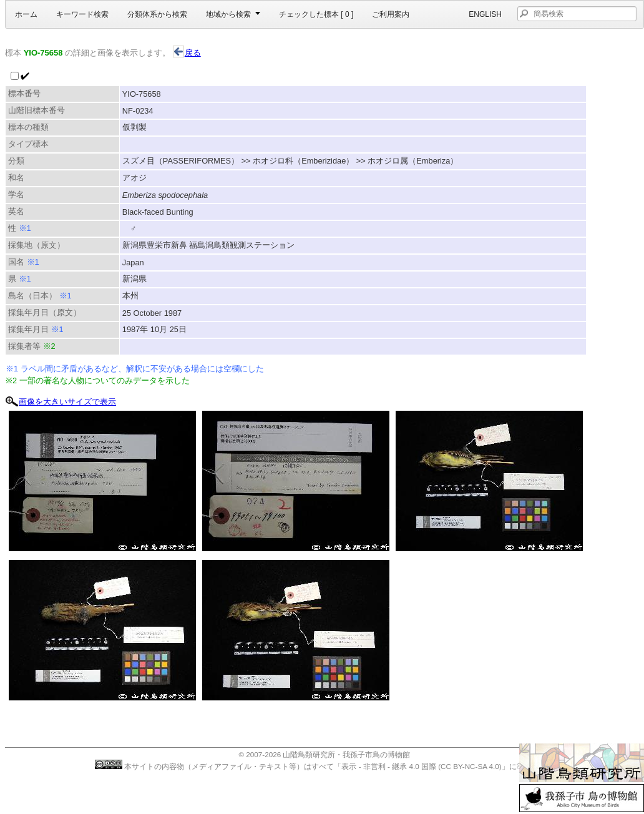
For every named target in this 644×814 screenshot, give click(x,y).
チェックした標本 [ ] (316, 14)
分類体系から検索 (157, 14)
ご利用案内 (391, 14)
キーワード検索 (82, 14)
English (485, 14)
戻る (187, 53)
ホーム (26, 14)
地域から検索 (228, 14)
